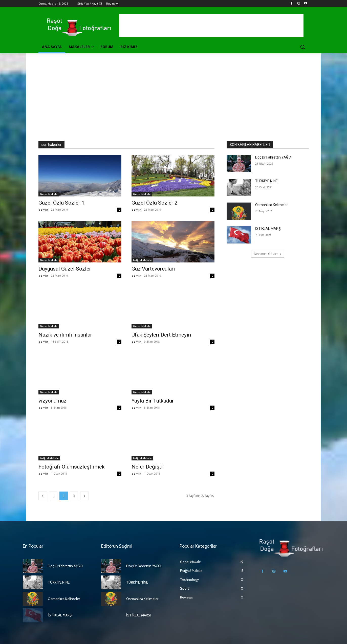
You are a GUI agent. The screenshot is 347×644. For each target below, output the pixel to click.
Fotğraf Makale (142, 260)
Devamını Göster (268, 254)
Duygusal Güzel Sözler (65, 269)
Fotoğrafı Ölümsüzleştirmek (71, 467)
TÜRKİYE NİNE (266, 181)
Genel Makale (49, 194)
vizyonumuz (52, 401)
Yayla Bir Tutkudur (153, 401)
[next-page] (84, 496)
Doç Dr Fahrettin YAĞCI (273, 157)
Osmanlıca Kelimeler (272, 205)
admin (43, 209)
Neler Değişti (147, 467)
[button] (302, 47)
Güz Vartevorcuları (153, 269)
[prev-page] (43, 496)
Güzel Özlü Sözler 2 (155, 203)
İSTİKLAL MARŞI (268, 229)
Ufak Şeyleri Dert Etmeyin (161, 335)
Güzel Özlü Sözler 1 (61, 203)
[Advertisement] (173, 91)
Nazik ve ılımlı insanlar (65, 335)
